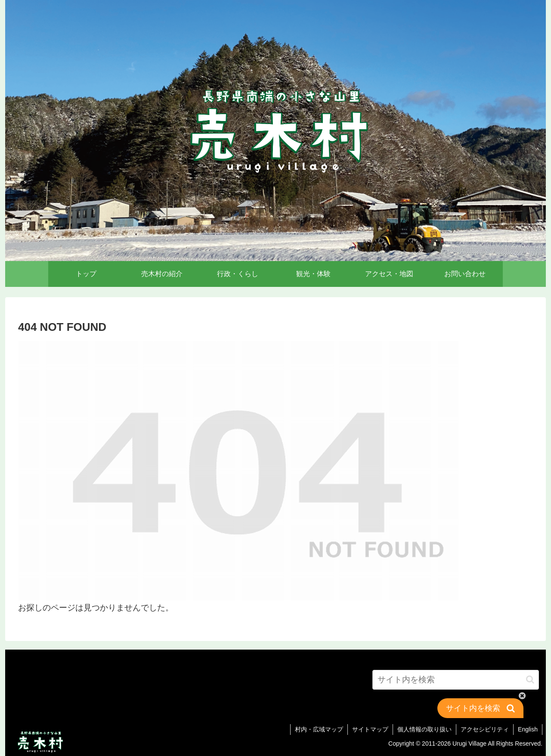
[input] (456, 680)
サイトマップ (370, 729)
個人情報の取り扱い (424, 729)
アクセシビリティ (485, 729)
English (528, 729)
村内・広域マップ (319, 729)
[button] (530, 680)
